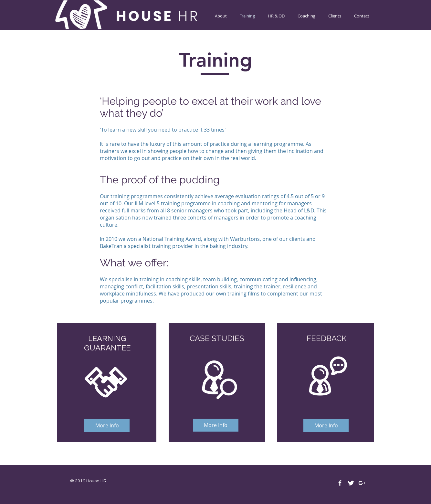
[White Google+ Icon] (362, 483)
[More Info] (107, 425)
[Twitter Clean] (351, 483)
